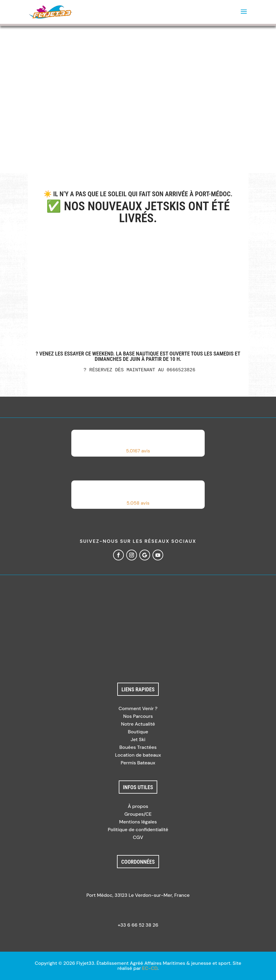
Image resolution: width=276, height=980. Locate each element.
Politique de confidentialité (138, 830)
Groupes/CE (138, 814)
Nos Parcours (138, 716)
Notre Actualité (138, 724)
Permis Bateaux (138, 763)
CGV (138, 837)
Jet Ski (138, 739)
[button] (138, 443)
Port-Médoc (213, 194)
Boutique (138, 732)
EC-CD (150, 968)
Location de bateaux (138, 755)
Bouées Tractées (138, 747)
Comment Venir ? (138, 708)
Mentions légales (138, 822)
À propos (138, 806)
